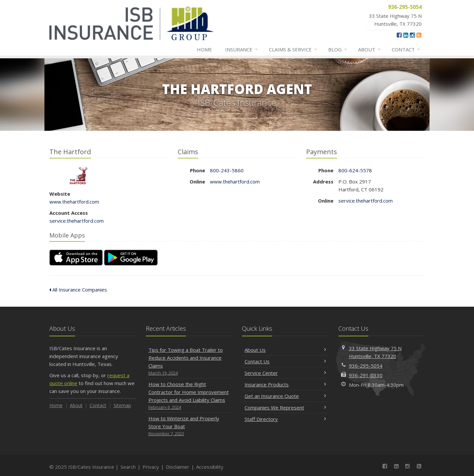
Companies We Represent (285, 407)
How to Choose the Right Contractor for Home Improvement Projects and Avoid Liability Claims (189, 396)
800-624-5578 (355, 170)
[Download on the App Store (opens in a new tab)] (76, 258)
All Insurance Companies (78, 290)
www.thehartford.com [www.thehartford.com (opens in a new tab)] (74, 202)
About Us (285, 350)
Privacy (151, 467)
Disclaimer (178, 467)
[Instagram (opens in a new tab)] (412, 35)
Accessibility (210, 467)
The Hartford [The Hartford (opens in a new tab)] (79, 175)
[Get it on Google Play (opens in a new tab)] (131, 258)
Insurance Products (285, 384)
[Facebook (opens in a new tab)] (399, 35)
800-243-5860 (227, 170)
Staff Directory (285, 419)
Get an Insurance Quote (285, 396)
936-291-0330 (366, 375)
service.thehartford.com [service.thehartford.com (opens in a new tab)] (77, 221)
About (370, 49)
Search (128, 467)
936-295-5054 (366, 366)
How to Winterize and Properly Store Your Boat (189, 426)
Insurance (242, 49)
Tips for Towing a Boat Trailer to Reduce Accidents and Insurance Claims (189, 362)
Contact (406, 49)
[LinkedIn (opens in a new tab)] (406, 35)
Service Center (285, 373)
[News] (419, 35)
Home (204, 49)
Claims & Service (293, 49)
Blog (338, 49)
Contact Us (285, 361)
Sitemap (122, 405)
